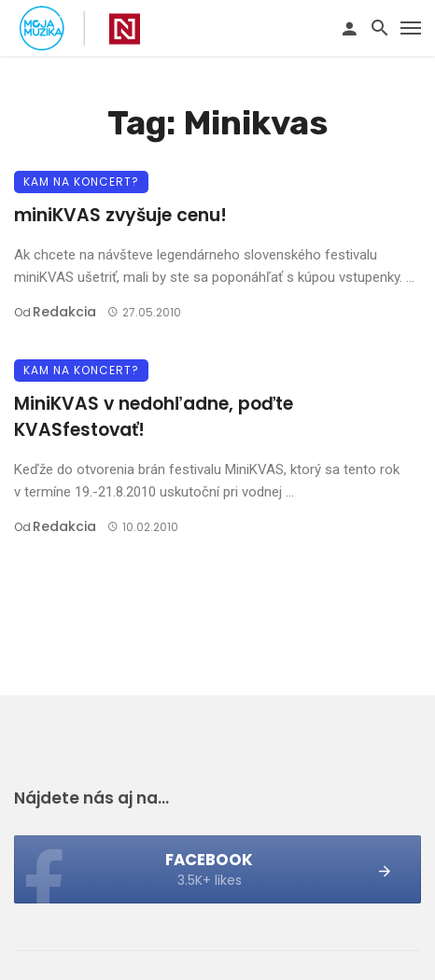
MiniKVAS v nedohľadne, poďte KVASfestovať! (154, 417)
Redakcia (64, 312)
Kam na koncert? (81, 182)
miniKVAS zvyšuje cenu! (120, 215)
